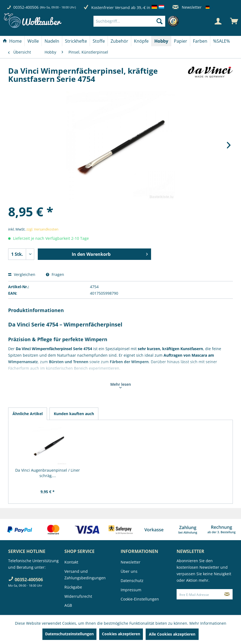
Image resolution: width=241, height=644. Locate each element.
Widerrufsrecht (78, 596)
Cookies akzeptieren (121, 634)
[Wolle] (33, 41)
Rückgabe (73, 587)
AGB (68, 605)
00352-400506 (26, 7)
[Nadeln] (52, 41)
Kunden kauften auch (74, 414)
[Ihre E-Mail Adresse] (199, 594)
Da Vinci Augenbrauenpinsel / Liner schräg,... (48, 473)
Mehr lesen (121, 385)
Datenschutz (132, 581)
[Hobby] (161, 41)
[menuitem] (137, 21)
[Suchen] (159, 21)
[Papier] (181, 41)
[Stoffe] (99, 41)
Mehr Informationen (208, 623)
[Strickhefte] (76, 41)
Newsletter (187, 7)
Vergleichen (22, 274)
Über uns (129, 571)
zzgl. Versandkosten (42, 229)
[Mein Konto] (218, 21)
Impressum (131, 590)
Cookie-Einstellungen (140, 599)
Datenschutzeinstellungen (69, 634)
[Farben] (200, 41)
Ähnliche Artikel (28, 414)
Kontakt (71, 562)
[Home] (12, 41)
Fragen (55, 274)
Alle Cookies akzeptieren (172, 634)
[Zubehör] (119, 41)
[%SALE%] (221, 41)
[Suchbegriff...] (129, 21)
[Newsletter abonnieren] (227, 594)
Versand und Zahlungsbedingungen (85, 575)
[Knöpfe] (141, 41)
